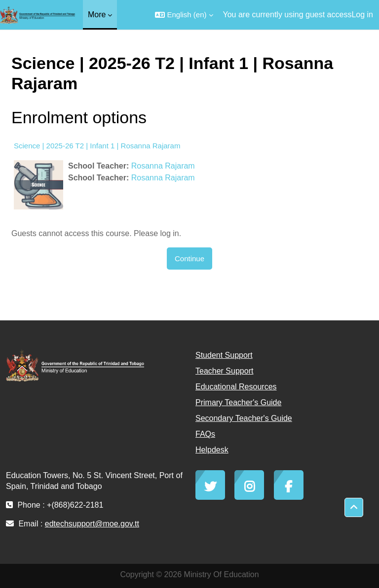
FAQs (205, 434)
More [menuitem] (97, 15)
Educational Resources (236, 387)
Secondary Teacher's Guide (244, 418)
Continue (189, 259)
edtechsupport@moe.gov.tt (92, 524)
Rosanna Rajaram (163, 166)
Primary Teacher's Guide (238, 402)
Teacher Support (224, 371)
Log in (362, 15)
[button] (184, 15)
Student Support (224, 355)
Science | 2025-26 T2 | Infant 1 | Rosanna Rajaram (97, 146)
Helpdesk (212, 450)
